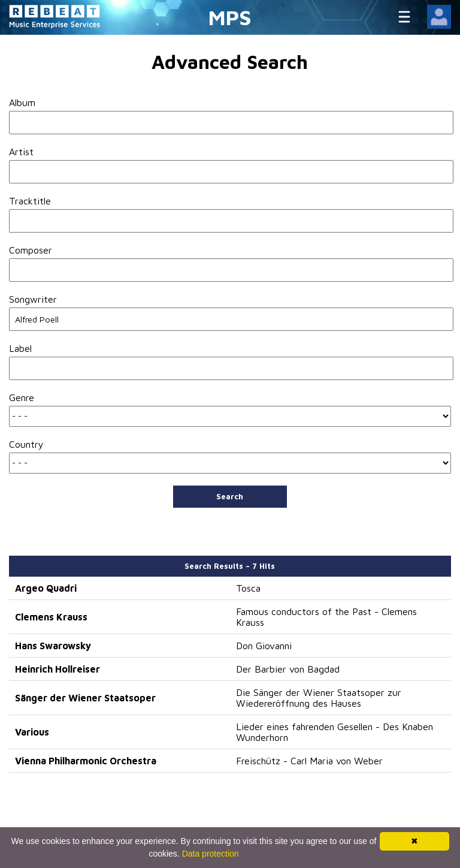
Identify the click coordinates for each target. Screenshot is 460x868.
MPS (230, 17)
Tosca (248, 588)
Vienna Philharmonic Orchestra (86, 761)
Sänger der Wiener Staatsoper (85, 698)
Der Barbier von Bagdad (288, 669)
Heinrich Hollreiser (57, 669)
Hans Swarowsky (53, 646)
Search (230, 496)
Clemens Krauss (51, 617)
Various (32, 732)
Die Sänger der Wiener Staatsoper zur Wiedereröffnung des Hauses (319, 698)
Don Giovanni (264, 646)
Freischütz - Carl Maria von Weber (309, 761)
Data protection (211, 854)
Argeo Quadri (46, 588)
